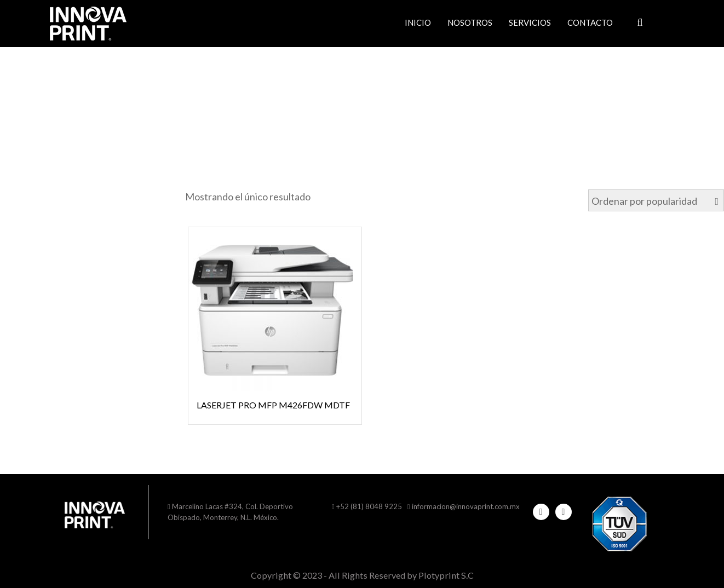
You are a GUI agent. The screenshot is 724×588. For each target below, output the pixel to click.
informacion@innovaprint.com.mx (466, 506)
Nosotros (470, 22)
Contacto (590, 22)
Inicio (418, 22)
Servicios (530, 22)
